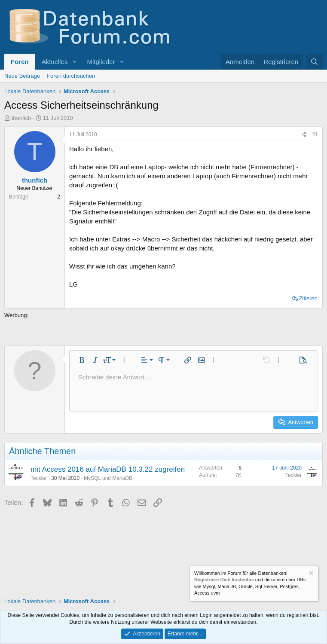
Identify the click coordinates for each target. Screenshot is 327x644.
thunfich (21, 118)
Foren (20, 62)
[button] (74, 62)
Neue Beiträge (22, 76)
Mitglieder (101, 62)
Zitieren (308, 298)
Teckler (39, 478)
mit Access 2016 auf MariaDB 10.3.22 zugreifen (108, 469)
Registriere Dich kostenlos (224, 580)
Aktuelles (55, 62)
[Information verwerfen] (311, 574)
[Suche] (314, 62)
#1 (315, 134)
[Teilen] (304, 135)
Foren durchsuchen (71, 76)
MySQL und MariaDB (108, 478)
